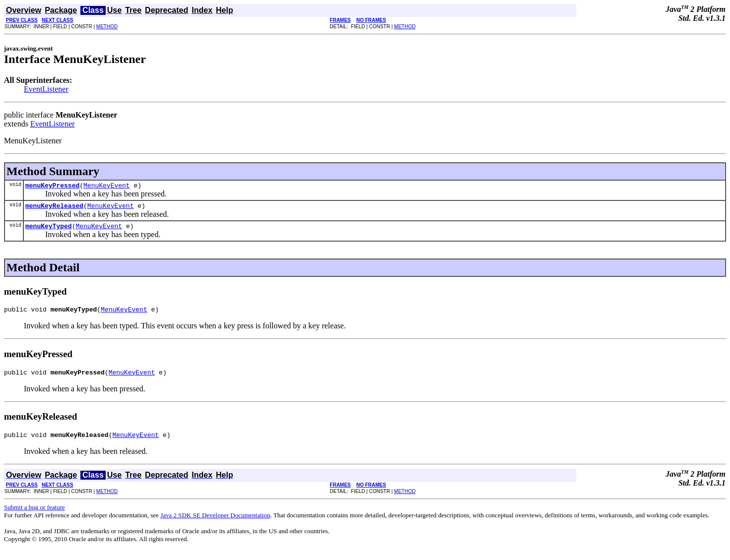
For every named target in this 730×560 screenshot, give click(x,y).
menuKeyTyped (49, 230)
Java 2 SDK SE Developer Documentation (215, 524)
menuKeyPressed (52, 187)
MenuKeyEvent (107, 187)
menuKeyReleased (54, 208)
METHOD (107, 27)
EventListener (46, 89)
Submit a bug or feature (34, 516)
